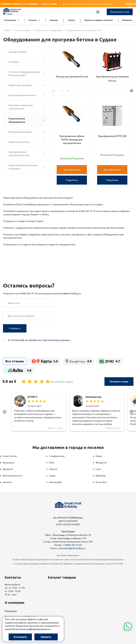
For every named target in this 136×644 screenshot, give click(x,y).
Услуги (71, 20)
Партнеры (11, 611)
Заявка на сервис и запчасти (99, 20)
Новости (54, 20)
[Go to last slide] (5, 412)
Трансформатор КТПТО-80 (112, 136)
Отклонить (20, 637)
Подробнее (72, 180)
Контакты (127, 20)
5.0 (45, 361)
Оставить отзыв (119, 382)
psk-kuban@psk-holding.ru (67, 293)
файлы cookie (36, 619)
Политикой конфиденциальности (32, 629)
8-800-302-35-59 (29, 293)
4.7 (110, 361)
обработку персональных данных (49, 340)
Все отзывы (15, 361)
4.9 (79, 361)
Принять (46, 637)
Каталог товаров (62, 577)
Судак (8, 14)
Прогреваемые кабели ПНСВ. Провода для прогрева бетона (72, 140)
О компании (10, 20)
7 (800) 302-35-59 (72, 545)
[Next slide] (131, 412)
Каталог (33, 20)
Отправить (15, 328)
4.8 (18, 370)
